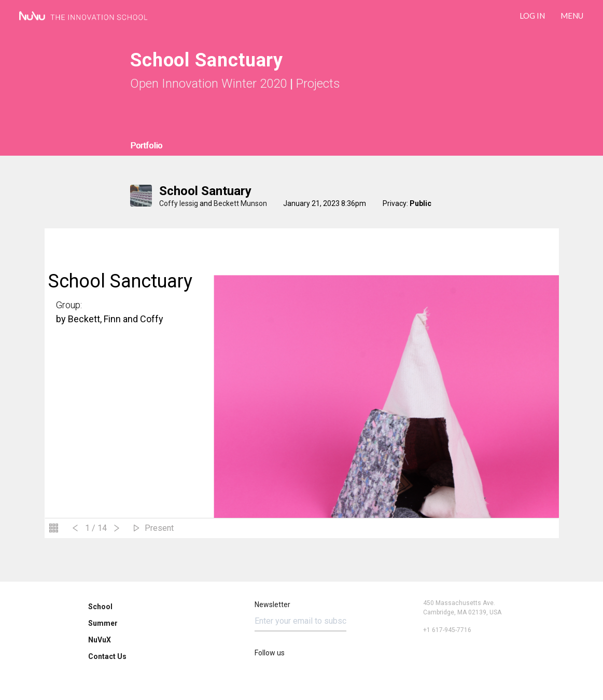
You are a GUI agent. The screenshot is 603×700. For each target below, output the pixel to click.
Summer (103, 623)
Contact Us (107, 656)
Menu (572, 16)
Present (159, 528)
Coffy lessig (179, 203)
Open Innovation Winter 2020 (208, 84)
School (100, 607)
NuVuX (100, 640)
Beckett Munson (240, 203)
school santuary (205, 191)
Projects (318, 84)
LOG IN (532, 16)
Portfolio (146, 146)
